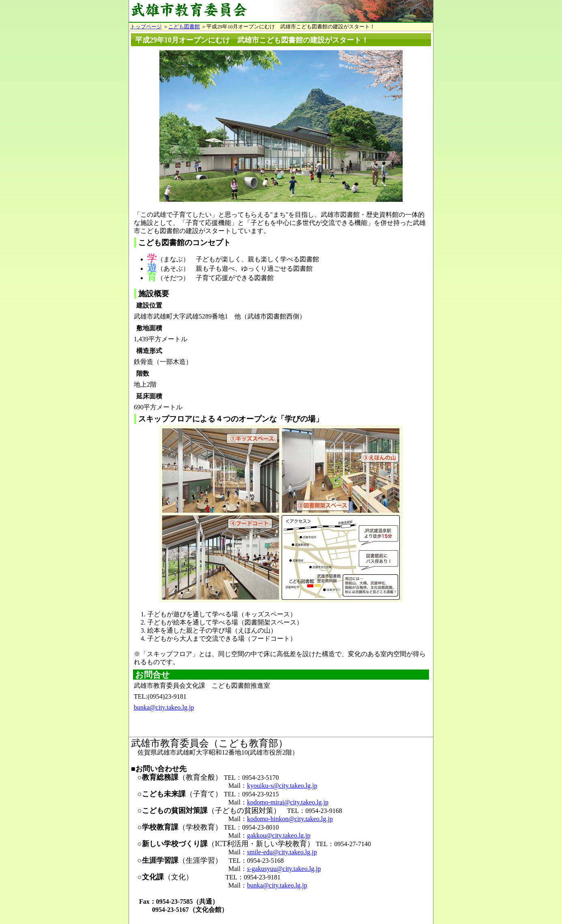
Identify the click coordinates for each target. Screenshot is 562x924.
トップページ (146, 27)
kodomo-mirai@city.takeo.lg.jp (288, 802)
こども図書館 (184, 27)
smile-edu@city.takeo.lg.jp (282, 852)
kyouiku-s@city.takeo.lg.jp (282, 786)
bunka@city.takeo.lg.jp (164, 707)
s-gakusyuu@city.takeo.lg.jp (284, 869)
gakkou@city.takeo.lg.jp (279, 835)
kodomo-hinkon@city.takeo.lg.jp (290, 819)
